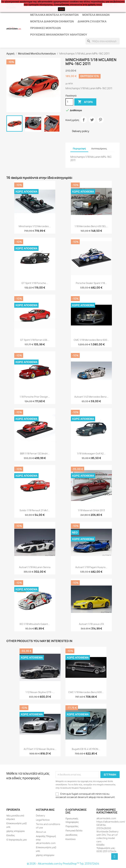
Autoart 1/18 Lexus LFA (91, 624)
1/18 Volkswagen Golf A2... (91, 454)
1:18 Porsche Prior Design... (35, 397)
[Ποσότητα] (69, 102)
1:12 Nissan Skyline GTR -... (40, 692)
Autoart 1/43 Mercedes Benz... (91, 397)
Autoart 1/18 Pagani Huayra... (91, 567)
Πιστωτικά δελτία (74, 831)
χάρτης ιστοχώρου (16, 831)
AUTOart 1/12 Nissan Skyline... (40, 749)
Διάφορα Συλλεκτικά (92, 21)
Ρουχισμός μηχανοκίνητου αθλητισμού (59, 35)
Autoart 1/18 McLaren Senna (35, 567)
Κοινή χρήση (84, 120)
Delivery (40, 816)
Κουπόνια (70, 839)
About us (41, 832)
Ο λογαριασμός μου (17, 840)
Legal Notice (43, 820)
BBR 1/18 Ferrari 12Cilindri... (35, 454)
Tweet (92, 120)
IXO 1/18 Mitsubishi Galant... (35, 624)
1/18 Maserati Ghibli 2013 (91, 510)
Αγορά (85, 102)
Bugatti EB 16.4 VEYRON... (86, 749)
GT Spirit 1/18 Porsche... (35, 283)
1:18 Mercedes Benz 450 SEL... (91, 226)
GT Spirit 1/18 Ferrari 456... (35, 340)
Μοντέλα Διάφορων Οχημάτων (52, 21)
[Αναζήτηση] (103, 41)
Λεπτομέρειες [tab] (99, 148)
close (61, 9)
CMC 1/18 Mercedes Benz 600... (91, 340)
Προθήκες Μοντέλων (45, 28)
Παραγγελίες (72, 826)
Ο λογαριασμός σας (76, 811)
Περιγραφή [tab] (79, 148)
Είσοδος (11, 835)
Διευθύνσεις (72, 835)
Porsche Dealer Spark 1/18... (91, 283)
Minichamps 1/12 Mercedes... (35, 226)
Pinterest (100, 120)
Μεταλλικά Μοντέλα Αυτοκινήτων (54, 15)
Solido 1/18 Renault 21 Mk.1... (35, 510)
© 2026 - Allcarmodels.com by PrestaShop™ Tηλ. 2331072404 (63, 864)
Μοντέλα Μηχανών (96, 15)
